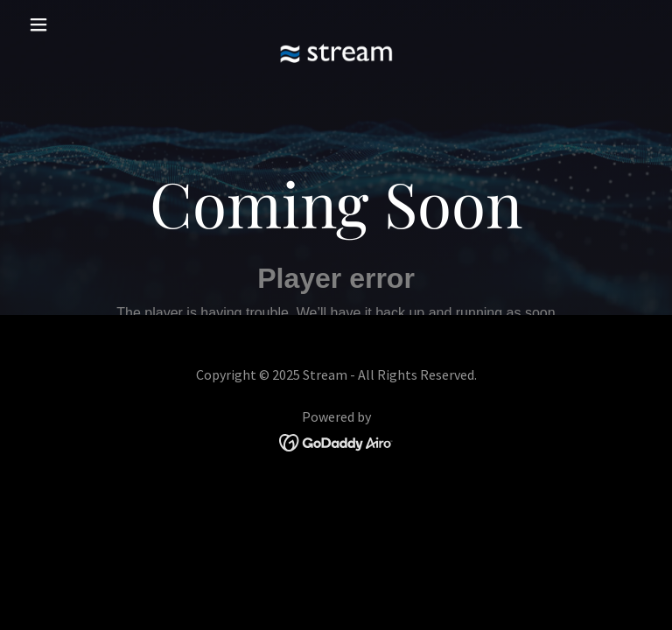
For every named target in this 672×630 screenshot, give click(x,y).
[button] (68, 24)
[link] (336, 24)
